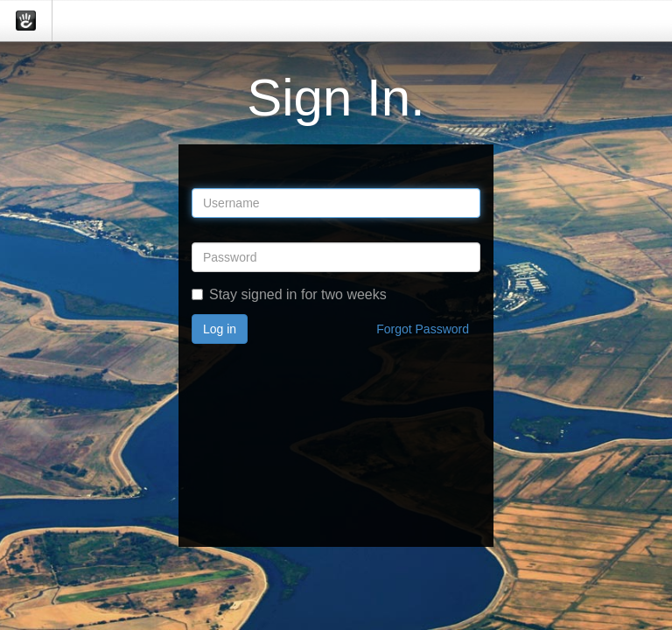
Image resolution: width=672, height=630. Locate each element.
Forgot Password (423, 329)
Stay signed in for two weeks (289, 294)
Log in (220, 329)
